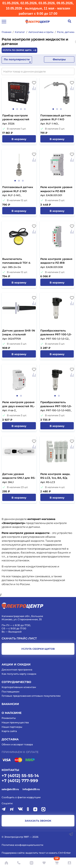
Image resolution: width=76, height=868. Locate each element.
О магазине (12, 713)
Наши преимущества (15, 722)
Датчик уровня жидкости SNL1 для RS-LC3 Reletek (19, 476)
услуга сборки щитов (38, 649)
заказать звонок (38, 821)
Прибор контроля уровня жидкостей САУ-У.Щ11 (16, 118)
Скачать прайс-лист (19, 638)
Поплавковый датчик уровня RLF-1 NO (56, 117)
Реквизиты (9, 718)
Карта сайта (9, 731)
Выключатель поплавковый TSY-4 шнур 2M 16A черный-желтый (18, 261)
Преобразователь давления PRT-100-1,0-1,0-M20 (56, 404)
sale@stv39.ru (10, 789)
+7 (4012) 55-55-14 (20, 776)
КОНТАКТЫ (10, 770)
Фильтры (59, 59)
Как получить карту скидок (19, 674)
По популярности (17, 59)
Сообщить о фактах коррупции (21, 797)
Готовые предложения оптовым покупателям (31, 696)
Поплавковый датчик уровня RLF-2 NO (18, 189)
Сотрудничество (16, 682)
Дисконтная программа (17, 670)
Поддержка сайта (13, 853)
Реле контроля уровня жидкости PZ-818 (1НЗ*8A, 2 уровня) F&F (56, 261)
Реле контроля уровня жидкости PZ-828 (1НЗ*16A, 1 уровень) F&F (56, 189)
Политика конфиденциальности (22, 845)
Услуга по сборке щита (19, 50)
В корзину (19, 139)
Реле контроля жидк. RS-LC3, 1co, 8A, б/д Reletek (55, 476)
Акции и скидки (16, 664)
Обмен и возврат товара (17, 744)
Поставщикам (11, 692)
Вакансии (10, 704)
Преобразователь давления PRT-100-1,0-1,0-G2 (56, 333)
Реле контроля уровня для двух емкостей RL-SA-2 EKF (19, 404)
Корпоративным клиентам (19, 687)
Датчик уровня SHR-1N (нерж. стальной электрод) (19, 333)
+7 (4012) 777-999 (20, 781)
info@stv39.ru (31, 789)
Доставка (10, 739)
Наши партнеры (12, 727)
